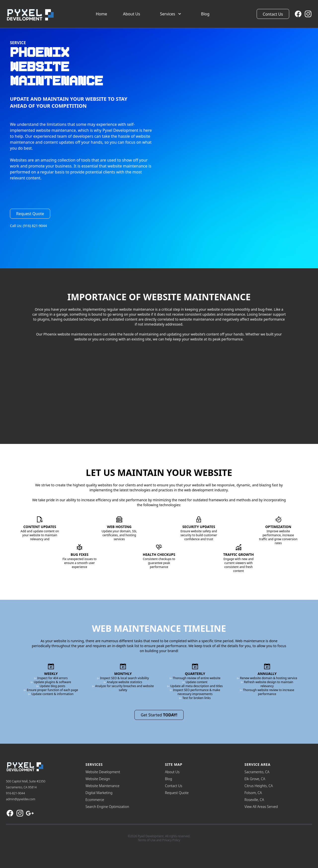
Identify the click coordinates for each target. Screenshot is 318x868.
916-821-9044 (15, 793)
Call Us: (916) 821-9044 (28, 226)
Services (171, 14)
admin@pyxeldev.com (21, 799)
